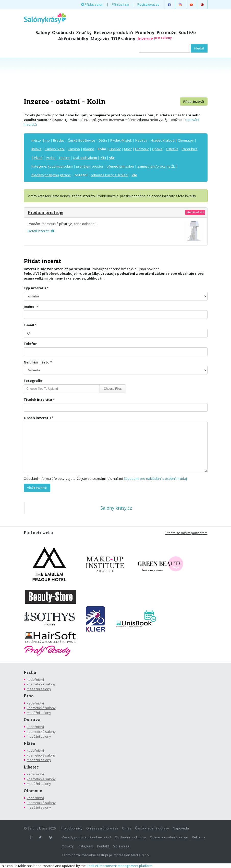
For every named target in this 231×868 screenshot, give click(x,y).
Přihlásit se (120, 4)
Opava (157, 149)
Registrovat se (148, 4)
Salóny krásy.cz (116, 508)
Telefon (31, 344)
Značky (84, 33)
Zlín (103, 158)
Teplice (64, 158)
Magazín (100, 39)
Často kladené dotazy (152, 828)
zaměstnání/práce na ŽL (156, 166)
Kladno (89, 149)
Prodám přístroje (46, 212)
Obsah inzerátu (37, 418)
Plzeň (38, 158)
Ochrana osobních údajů (169, 837)
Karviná (74, 149)
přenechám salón (120, 166)
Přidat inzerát (194, 102)
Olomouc (142, 149)
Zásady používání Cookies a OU (86, 837)
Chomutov (186, 140)
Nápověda (181, 828)
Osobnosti (63, 33)
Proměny (145, 33)
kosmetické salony (41, 684)
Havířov (141, 140)
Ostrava (172, 149)
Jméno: (30, 307)
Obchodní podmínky (130, 837)
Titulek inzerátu (38, 399)
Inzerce (155, 39)
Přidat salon (92, 4)
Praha (51, 158)
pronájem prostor (90, 166)
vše (112, 158)
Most (128, 149)
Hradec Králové (163, 140)
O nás (127, 828)
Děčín (103, 140)
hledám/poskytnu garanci (51, 175)
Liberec (115, 149)
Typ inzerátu (35, 288)
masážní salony (39, 689)
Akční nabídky (73, 39)
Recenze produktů (113, 33)
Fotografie (33, 381)
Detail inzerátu (41, 231)
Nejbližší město (37, 362)
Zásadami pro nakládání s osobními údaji (156, 479)
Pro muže (166, 33)
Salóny (43, 33)
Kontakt (103, 846)
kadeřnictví (35, 680)
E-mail (29, 325)
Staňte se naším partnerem (186, 533)
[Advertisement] (116, 77)
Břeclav (59, 140)
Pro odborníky (71, 828)
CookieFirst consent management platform (119, 866)
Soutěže (187, 33)
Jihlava (37, 149)
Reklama (199, 837)
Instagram (85, 846)
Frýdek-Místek (121, 140)
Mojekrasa (121, 846)
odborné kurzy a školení (110, 175)
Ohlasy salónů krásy (102, 828)
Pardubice (190, 149)
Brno (46, 140)
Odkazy (68, 846)
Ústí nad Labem (85, 158)
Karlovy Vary (55, 149)
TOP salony (123, 39)
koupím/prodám (60, 166)
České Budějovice (82, 140)
